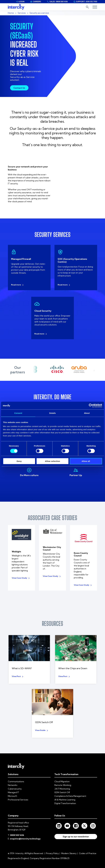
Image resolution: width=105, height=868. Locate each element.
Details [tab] (52, 413)
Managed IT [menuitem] (13, 787)
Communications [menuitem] (16, 776)
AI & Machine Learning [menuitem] (65, 795)
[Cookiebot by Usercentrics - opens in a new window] (91, 405)
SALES (57, 2)
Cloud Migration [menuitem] (62, 776)
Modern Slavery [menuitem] (69, 848)
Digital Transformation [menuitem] (65, 798)
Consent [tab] (18, 413)
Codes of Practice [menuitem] (88, 848)
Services (22, 13)
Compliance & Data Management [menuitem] (70, 791)
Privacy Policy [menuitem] (52, 848)
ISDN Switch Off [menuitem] (62, 787)
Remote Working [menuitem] (63, 780)
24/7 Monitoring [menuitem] (62, 784)
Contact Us (19, 88)
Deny (19, 461)
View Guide (40, 725)
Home (11, 13)
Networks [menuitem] (13, 780)
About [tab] (87, 413)
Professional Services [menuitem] (18, 795)
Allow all (86, 461)
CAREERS (36, 2)
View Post (16, 671)
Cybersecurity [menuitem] (15, 784)
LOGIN (20, 2)
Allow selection (53, 461)
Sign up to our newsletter (76, 832)
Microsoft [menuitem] (12, 791)
